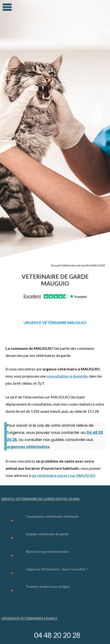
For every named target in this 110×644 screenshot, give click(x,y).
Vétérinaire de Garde (76, 255)
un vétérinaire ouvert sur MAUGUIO (64, 463)
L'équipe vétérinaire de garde (47, 520)
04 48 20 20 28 (57, 635)
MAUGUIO (98, 255)
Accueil (56, 255)
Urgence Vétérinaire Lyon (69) (33, 617)
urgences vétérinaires (28, 434)
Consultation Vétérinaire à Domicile (52, 503)
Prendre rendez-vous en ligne (48, 571)
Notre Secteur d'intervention (48, 537)
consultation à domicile (67, 364)
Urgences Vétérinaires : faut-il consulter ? (57, 554)
